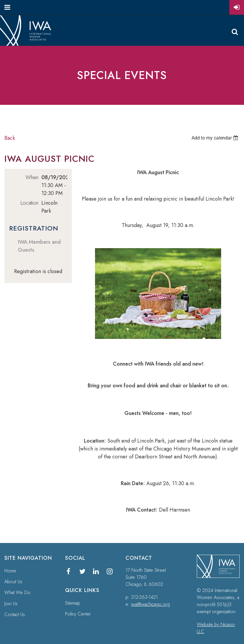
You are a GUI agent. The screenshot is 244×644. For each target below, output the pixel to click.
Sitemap (73, 603)
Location (29, 203)
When (32, 177)
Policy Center (78, 614)
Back (10, 138)
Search (235, 32)
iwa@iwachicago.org (150, 604)
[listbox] (216, 138)
